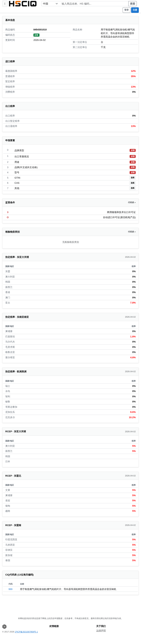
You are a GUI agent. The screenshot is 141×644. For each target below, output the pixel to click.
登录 (126, 10)
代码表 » (132, 202)
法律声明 (101, 631)
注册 (135, 10)
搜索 (133, 4)
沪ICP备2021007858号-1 (26, 632)
